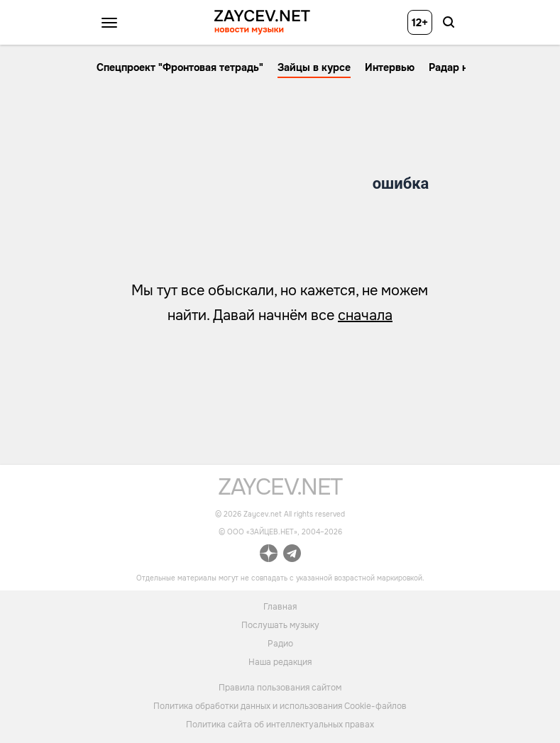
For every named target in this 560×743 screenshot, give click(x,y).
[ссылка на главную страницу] (280, 491)
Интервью (390, 67)
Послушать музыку (280, 624)
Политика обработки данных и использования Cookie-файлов (280, 706)
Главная (280, 606)
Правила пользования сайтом (280, 688)
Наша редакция (280, 661)
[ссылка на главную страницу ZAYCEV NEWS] (262, 22)
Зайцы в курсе (314, 67)
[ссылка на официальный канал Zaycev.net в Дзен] (269, 555)
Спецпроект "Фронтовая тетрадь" (180, 67)
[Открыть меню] (109, 23)
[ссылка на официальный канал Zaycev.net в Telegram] (292, 555)
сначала (365, 315)
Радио (280, 643)
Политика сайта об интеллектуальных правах (280, 725)
